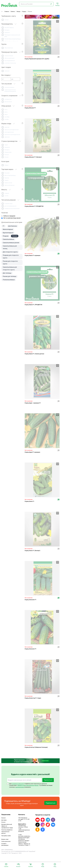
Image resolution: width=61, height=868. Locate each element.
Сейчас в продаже (9, 216)
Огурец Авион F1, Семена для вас (34, 354)
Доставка (4, 820)
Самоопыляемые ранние (11, 243)
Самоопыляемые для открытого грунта (10, 268)
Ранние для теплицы (10, 276)
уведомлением (20, 787)
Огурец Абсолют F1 (30, 108)
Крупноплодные (8, 233)
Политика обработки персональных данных (7, 832)
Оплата (3, 822)
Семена (13, 11)
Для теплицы (7, 273)
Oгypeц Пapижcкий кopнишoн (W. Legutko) (37, 59)
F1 (4, 226)
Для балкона (13, 226)
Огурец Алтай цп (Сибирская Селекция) (36, 747)
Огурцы (24, 11)
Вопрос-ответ (5, 839)
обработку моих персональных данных (28, 785)
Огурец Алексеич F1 (30, 600)
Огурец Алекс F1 (29, 501)
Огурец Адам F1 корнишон (32, 452)
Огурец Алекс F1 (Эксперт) (32, 551)
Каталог (4, 818)
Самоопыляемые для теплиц (10, 247)
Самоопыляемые (8, 239)
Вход (55, 867)
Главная (7, 11)
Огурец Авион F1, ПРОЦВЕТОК (33, 305)
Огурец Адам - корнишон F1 (33, 403)
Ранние (15, 236)
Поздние (6, 236)
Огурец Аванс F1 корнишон (33, 255)
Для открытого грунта (10, 252)
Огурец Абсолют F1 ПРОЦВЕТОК (34, 206)
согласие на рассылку (18, 784)
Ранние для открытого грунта (10, 262)
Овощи (18, 11)
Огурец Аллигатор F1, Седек (33, 698)
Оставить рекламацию (5, 844)
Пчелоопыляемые (9, 280)
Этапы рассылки (6, 841)
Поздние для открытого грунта (11, 257)
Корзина (30, 867)
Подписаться (48, 780)
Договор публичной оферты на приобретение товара (7, 826)
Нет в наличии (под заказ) (12, 218)
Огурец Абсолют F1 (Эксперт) (33, 157)
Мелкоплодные (8, 229)
